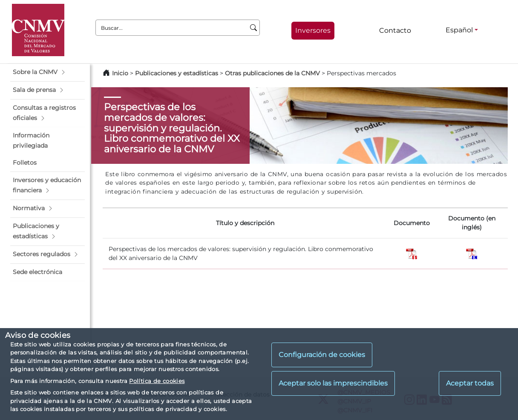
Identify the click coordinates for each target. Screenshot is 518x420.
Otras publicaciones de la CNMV (272, 73)
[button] (47, 72)
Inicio (120, 73)
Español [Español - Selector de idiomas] (459, 30)
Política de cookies (157, 381)
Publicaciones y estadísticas (177, 73)
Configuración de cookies (322, 355)
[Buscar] (254, 28)
